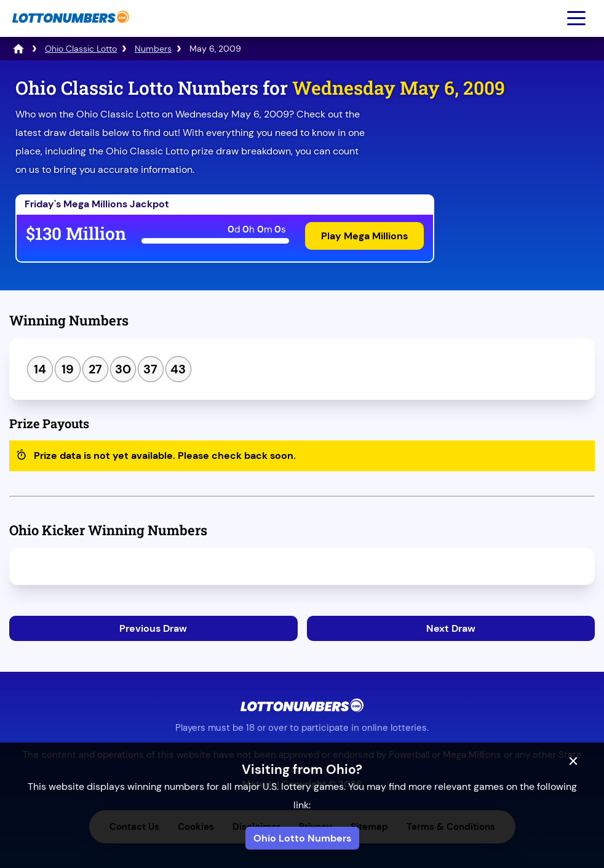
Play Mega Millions (364, 236)
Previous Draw (153, 628)
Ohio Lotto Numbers (302, 838)
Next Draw (451, 628)
